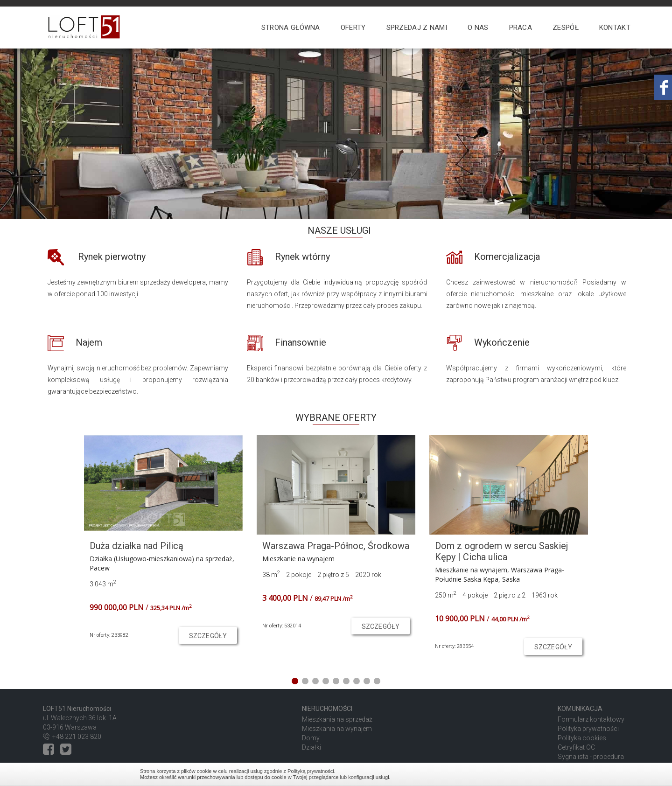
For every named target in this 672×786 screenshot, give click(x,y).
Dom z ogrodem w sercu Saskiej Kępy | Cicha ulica (501, 551)
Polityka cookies (582, 738)
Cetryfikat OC (576, 747)
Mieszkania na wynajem (337, 729)
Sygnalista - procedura (591, 757)
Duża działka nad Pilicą (136, 546)
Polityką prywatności (311, 771)
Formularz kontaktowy (591, 719)
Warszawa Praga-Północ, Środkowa (336, 546)
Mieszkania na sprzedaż (337, 719)
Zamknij (527, 774)
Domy (311, 738)
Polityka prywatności (588, 729)
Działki (311, 747)
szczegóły (208, 636)
